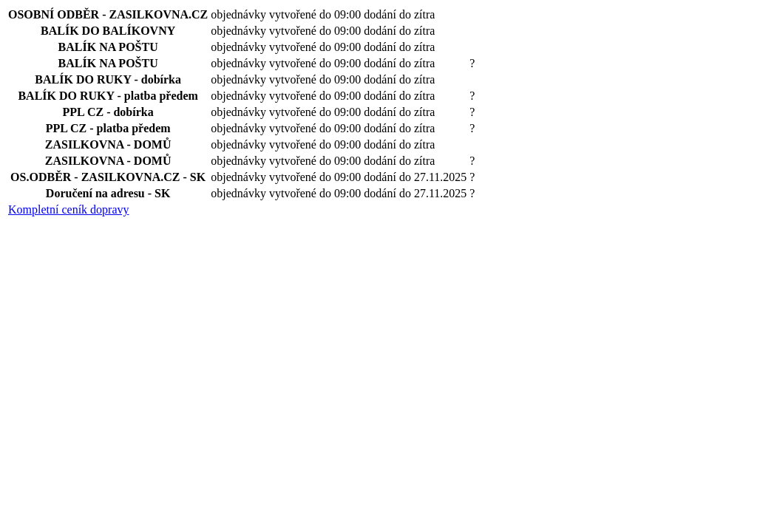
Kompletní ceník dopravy (69, 209)
